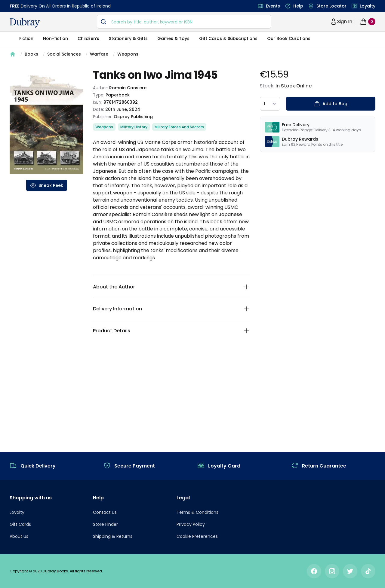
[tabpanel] (46, 124)
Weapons (128, 54)
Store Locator (331, 6)
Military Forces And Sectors (179, 127)
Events (273, 6)
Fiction (26, 38)
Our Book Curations (289, 38)
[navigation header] (25, 23)
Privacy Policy (191, 524)
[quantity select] (270, 104)
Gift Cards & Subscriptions (228, 38)
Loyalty (368, 6)
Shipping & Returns (113, 536)
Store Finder (105, 524)
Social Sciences (64, 54)
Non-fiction (55, 38)
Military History (134, 127)
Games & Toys (173, 38)
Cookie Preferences (197, 536)
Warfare (99, 54)
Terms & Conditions (197, 512)
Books (31, 54)
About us (19, 536)
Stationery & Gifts (128, 38)
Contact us (105, 512)
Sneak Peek (47, 185)
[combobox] (184, 22)
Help (298, 6)
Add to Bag (331, 104)
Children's (88, 38)
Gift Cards (20, 524)
